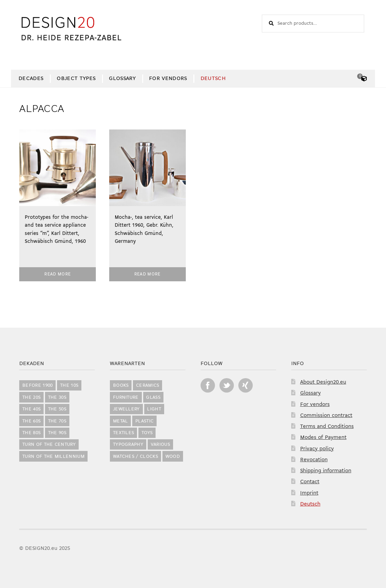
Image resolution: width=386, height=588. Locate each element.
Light (154, 409)
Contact (310, 482)
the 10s (69, 386)
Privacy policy (317, 449)
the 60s (31, 421)
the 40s (31, 409)
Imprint (309, 493)
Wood (173, 457)
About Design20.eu (323, 382)
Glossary (122, 79)
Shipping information (326, 471)
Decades (31, 79)
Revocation (314, 460)
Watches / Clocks (135, 457)
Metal (121, 421)
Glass (153, 398)
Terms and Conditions (327, 427)
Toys (147, 433)
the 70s (57, 421)
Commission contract (326, 416)
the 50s (57, 409)
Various (160, 445)
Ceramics (148, 386)
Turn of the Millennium (53, 457)
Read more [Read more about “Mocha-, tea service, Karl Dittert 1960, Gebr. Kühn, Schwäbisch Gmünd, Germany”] (147, 274)
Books (121, 386)
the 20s (31, 398)
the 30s (57, 398)
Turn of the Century (49, 445)
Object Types (76, 79)
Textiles (124, 433)
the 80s (31, 433)
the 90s (57, 433)
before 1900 (38, 386)
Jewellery (126, 409)
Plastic (144, 421)
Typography (128, 445)
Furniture (126, 398)
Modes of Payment (323, 438)
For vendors (168, 79)
